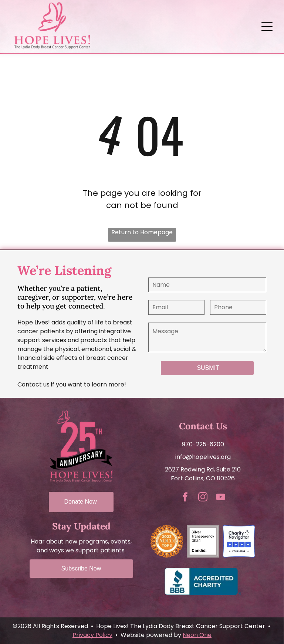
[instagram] (203, 498)
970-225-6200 (203, 444)
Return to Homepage (142, 232)
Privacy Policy (92, 635)
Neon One (197, 635)
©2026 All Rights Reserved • (53, 626)
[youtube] (221, 498)
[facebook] (185, 498)
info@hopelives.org (203, 457)
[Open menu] (267, 27)
